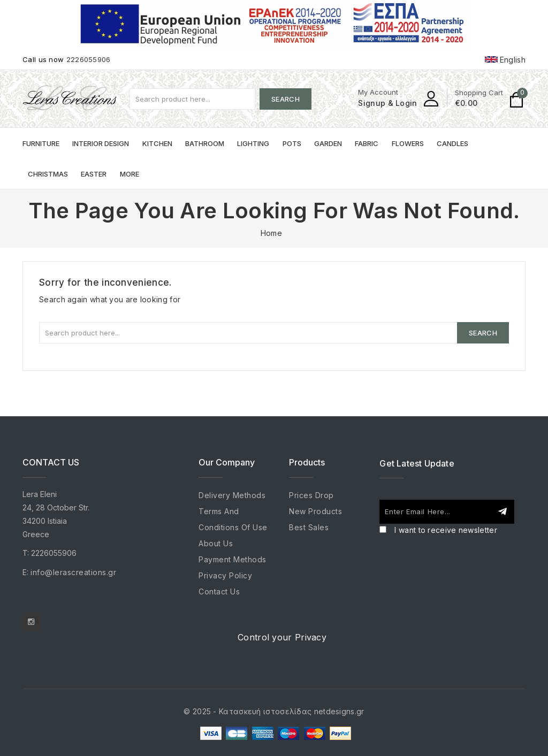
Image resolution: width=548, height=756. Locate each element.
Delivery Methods (232, 495)
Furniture (41, 143)
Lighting (253, 143)
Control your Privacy (282, 637)
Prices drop (311, 495)
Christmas (48, 174)
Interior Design (101, 143)
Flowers (408, 143)
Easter (94, 174)
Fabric (367, 143)
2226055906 (89, 59)
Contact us (219, 591)
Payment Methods (233, 559)
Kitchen (157, 143)
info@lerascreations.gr (73, 572)
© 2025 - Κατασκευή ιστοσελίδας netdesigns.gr (274, 711)
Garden (328, 143)
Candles (452, 143)
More (130, 174)
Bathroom (205, 143)
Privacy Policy (225, 575)
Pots (292, 143)
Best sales (309, 527)
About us (216, 543)
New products (315, 511)
